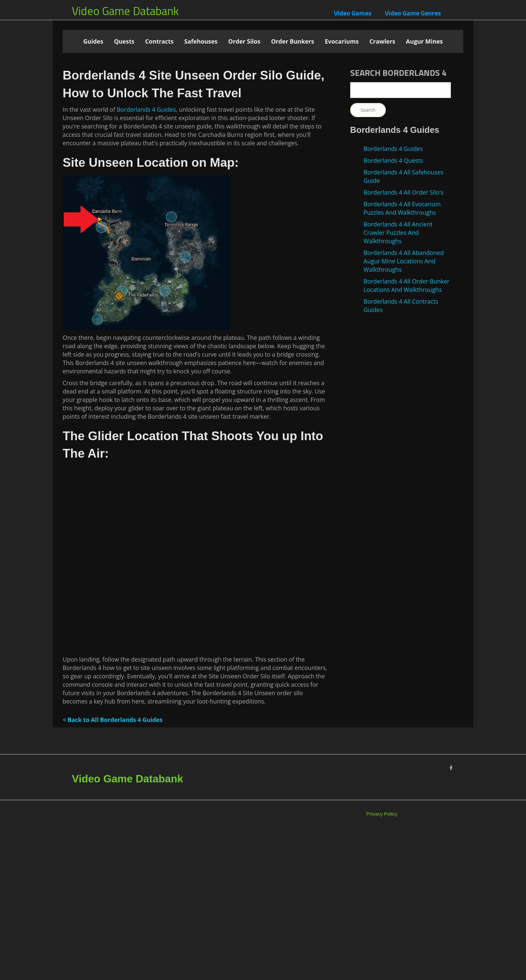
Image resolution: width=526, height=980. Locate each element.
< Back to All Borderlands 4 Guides (113, 869)
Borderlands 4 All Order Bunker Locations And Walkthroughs (407, 285)
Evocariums (342, 41)
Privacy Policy (382, 963)
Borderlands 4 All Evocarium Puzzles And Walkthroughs (402, 208)
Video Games (353, 13)
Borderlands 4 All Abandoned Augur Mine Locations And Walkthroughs (404, 261)
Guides (93, 41)
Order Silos (244, 41)
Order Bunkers (293, 41)
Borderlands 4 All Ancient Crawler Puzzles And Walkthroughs (398, 233)
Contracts (159, 41)
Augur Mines (424, 41)
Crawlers (382, 41)
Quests (124, 41)
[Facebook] (451, 917)
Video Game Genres (413, 13)
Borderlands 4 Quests (393, 160)
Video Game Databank (125, 11)
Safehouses (201, 41)
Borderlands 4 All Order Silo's (404, 192)
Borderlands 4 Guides (146, 258)
